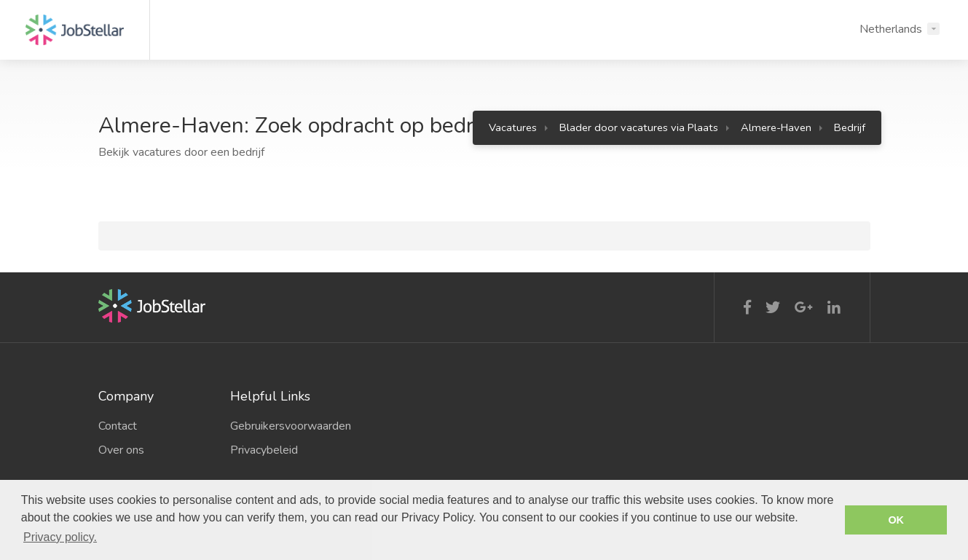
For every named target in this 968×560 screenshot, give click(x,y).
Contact (118, 426)
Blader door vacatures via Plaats (639, 127)
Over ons (121, 450)
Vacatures (513, 127)
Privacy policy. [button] (60, 537)
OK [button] (896, 520)
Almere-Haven (776, 127)
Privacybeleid (264, 450)
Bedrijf (850, 127)
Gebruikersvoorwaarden (286, 426)
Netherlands (891, 29)
